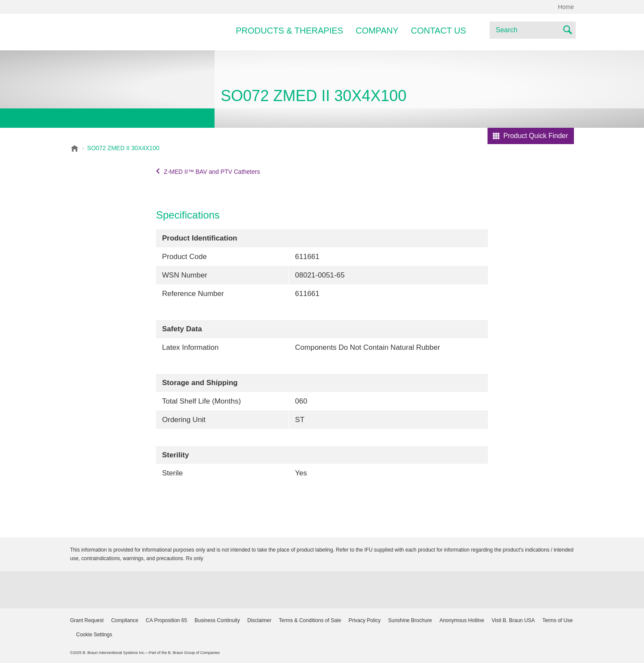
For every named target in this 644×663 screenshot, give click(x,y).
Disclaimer (259, 620)
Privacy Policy (365, 620)
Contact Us (439, 31)
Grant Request (87, 620)
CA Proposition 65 (166, 620)
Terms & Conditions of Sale (310, 620)
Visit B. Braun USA (514, 620)
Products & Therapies (290, 31)
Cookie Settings (94, 635)
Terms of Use (557, 620)
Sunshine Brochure (410, 620)
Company (377, 31)
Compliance (124, 620)
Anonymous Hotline (462, 620)
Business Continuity (217, 620)
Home (566, 7)
